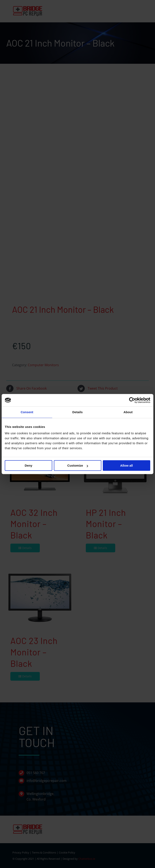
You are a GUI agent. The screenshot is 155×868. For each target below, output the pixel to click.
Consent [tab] (27, 412)
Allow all (127, 465)
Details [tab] (77, 412)
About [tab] (128, 412)
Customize (78, 465)
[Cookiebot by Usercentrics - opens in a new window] (132, 400)
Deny (28, 465)
